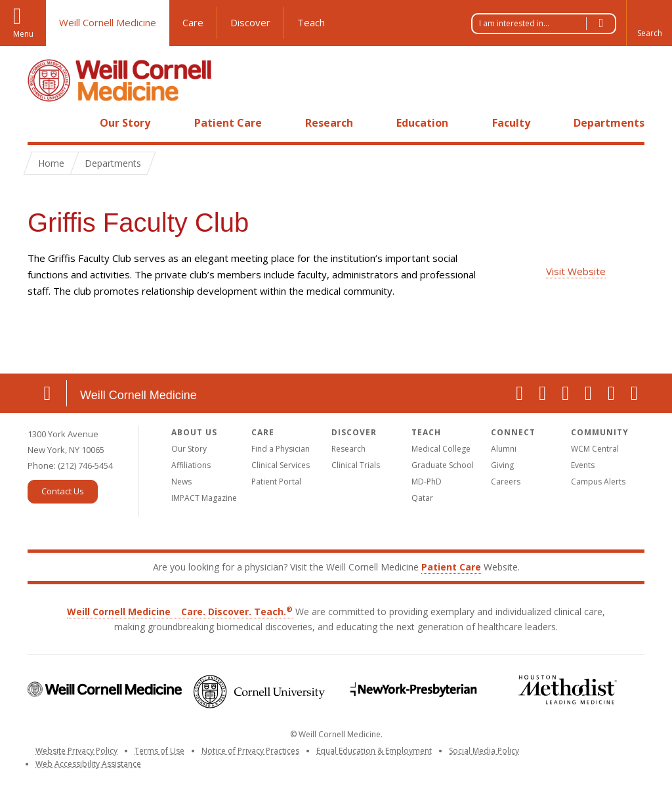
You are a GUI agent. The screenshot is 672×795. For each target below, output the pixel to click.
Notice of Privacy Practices (250, 751)
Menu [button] (23, 34)
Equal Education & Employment (374, 751)
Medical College (441, 449)
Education (422, 123)
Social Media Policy (484, 751)
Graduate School (443, 465)
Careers (506, 482)
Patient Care (228, 123)
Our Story (125, 123)
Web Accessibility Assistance (88, 764)
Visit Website (576, 271)
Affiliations (191, 465)
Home (42, 123)
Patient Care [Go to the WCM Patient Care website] (451, 567)
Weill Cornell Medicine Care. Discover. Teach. (180, 612)
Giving (502, 465)
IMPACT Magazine (204, 498)
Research (329, 123)
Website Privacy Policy (76, 751)
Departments (609, 123)
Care (193, 22)
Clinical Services (281, 465)
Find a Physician (281, 449)
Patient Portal (276, 482)
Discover (250, 22)
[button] (649, 23)
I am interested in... (547, 24)
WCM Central (595, 449)
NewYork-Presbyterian (413, 690)
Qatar (422, 498)
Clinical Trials (356, 465)
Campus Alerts (598, 482)
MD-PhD (427, 482)
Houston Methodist (567, 690)
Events (583, 465)
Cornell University (259, 692)
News (181, 482)
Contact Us (63, 491)
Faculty (511, 123)
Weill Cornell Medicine (108, 22)
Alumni (504, 449)
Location (47, 393)
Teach (311, 22)
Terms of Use (159, 751)
